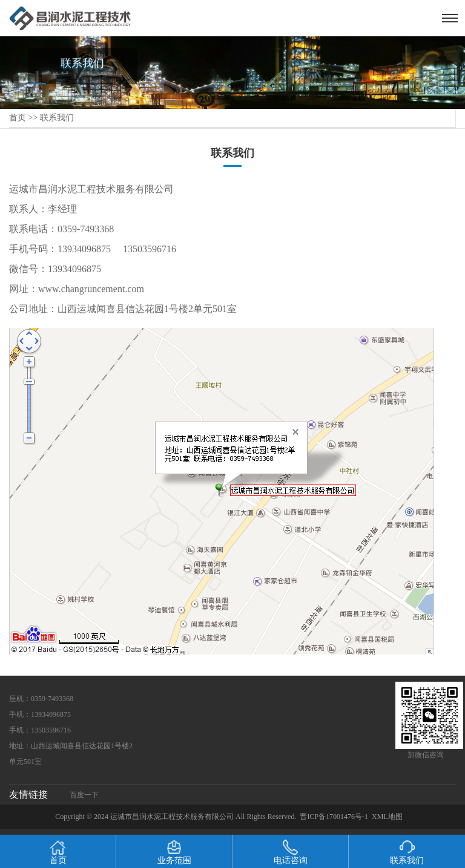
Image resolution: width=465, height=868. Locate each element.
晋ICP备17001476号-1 (334, 817)
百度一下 (84, 795)
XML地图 (387, 817)
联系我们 (57, 118)
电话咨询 (291, 852)
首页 (18, 118)
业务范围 (174, 852)
